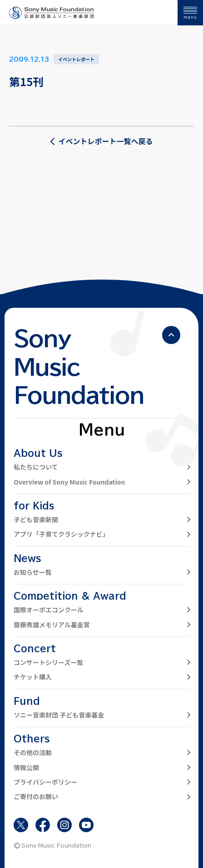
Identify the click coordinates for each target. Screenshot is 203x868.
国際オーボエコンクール (49, 610)
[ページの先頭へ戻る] (171, 335)
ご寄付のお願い (36, 796)
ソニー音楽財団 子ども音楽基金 (59, 715)
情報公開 (26, 767)
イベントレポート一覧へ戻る (101, 141)
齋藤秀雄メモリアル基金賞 (52, 625)
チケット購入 (33, 677)
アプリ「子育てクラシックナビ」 (61, 534)
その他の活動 (33, 752)
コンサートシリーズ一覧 (48, 662)
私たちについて (36, 467)
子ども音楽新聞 (36, 519)
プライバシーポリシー (45, 782)
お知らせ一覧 (33, 572)
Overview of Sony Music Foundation (69, 482)
